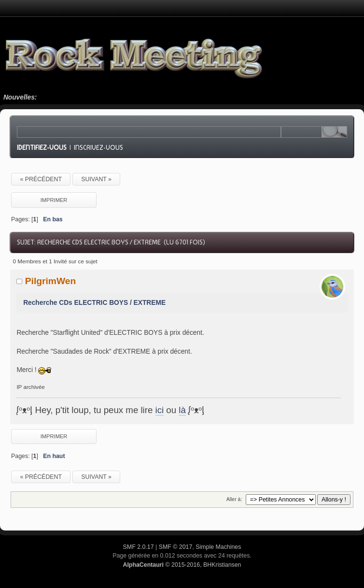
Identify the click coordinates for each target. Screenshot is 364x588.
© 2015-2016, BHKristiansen (182, 565)
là (182, 410)
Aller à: (234, 499)
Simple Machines (218, 547)
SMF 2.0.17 (139, 547)
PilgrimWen (51, 281)
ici (160, 410)
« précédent (41, 179)
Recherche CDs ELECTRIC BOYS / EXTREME (94, 303)
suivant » (96, 179)
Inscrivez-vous (98, 147)
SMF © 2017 (176, 547)
